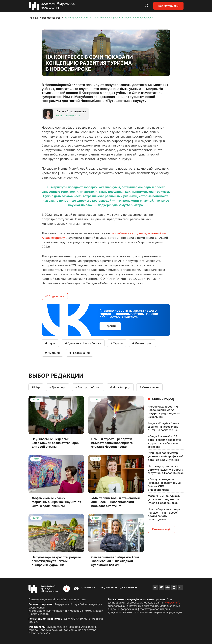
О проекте (88, 587)
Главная (33, 18)
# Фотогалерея (149, 387)
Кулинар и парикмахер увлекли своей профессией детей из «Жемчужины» (166, 456)
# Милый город (142, 343)
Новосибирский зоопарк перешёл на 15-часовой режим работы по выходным (164, 514)
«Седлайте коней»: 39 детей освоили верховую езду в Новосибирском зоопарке (164, 441)
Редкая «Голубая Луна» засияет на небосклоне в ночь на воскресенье (163, 427)
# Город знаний (80, 353)
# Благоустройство (88, 387)
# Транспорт (58, 387)
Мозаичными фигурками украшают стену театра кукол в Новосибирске (164, 499)
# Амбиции (53, 353)
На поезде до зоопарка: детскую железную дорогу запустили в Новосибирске (166, 470)
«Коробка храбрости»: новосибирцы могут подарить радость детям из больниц (164, 412)
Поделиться (55, 296)
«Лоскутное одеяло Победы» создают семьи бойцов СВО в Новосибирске (164, 484)
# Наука (50, 343)
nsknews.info (172, 603)
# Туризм (117, 343)
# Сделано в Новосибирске (83, 343)
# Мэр (36, 387)
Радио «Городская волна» (119, 587)
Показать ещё (161, 529)
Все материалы (168, 6)
